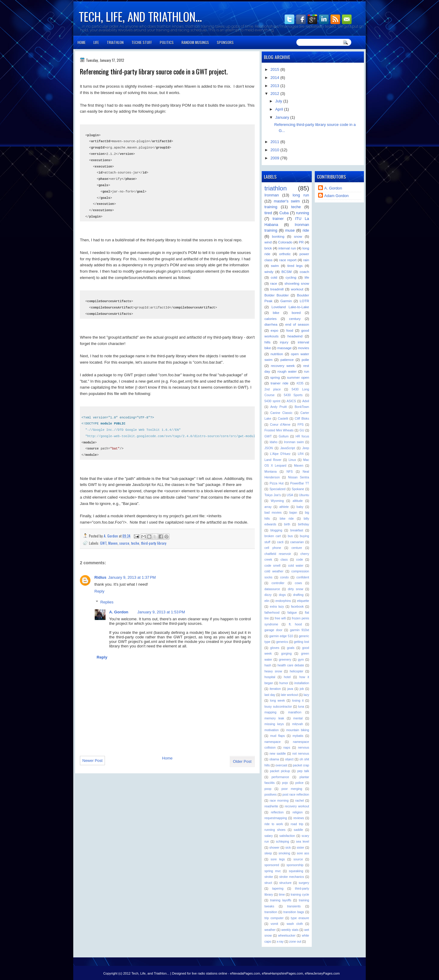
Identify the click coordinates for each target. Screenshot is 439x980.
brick (268, 248)
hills (267, 342)
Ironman (272, 195)
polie (305, 360)
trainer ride (280, 383)
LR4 (301, 454)
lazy (306, 695)
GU (302, 430)
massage (284, 348)
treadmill (277, 289)
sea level (303, 842)
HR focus (302, 436)
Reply (99, 591)
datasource (272, 589)
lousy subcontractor (278, 707)
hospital (270, 677)
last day (270, 695)
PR (301, 242)
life (307, 277)
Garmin (286, 301)
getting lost (301, 642)
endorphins (283, 601)
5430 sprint (272, 401)
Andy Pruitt (278, 407)
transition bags (294, 912)
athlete (284, 507)
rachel (299, 801)
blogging (276, 530)
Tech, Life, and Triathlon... (140, 16)
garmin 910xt (300, 630)
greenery (285, 660)
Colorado (285, 242)
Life (96, 42)
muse (290, 230)
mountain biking (298, 730)
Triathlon (115, 42)
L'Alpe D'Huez (280, 454)
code (300, 560)
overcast (281, 765)
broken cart (273, 536)
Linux (292, 460)
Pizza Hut (276, 483)
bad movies (273, 513)
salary (269, 836)
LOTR (304, 301)
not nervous (301, 754)
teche (135, 543)
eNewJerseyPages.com (322, 973)
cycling (291, 277)
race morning (279, 801)
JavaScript (287, 448)
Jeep (306, 448)
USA (290, 495)
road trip (297, 824)
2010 (275, 150)
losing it (298, 701)
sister (300, 848)
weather (270, 930)
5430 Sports (293, 395)
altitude (298, 501)
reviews (299, 818)
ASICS (291, 401)
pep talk (303, 771)
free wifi (280, 618)
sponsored (272, 865)
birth (287, 524)
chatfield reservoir (278, 554)
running (303, 213)
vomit (275, 924)
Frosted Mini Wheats (279, 430)
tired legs (295, 266)
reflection (277, 812)
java (290, 689)
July (279, 101)
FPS (301, 425)
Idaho (273, 442)
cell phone (273, 548)
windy (269, 272)
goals (291, 648)
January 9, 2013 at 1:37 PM (132, 577)
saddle (298, 830)
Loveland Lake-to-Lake (290, 307)
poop (268, 789)
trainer (278, 219)
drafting (298, 595)
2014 (275, 78)
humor (284, 683)
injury (284, 342)
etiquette (303, 601)
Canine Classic (281, 413)
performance (280, 777)
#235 (300, 383)
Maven (113, 543)
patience (287, 360)
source (124, 543)
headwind (295, 336)
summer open (298, 377)
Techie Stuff (142, 42)
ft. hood (295, 624)
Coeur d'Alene (280, 425)
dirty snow (296, 589)
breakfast (297, 530)
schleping (283, 842)
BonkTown (302, 407)
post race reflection (296, 795)
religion (298, 812)
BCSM (287, 272)
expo (275, 330)
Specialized (278, 489)
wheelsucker (287, 936)
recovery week (283, 366)
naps (287, 748)
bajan (293, 513)
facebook (297, 607)
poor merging (292, 789)
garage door (273, 630)
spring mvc (273, 871)
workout (297, 289)
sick (288, 848)
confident (303, 577)
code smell (272, 566)
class (284, 560)
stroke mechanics (292, 877)
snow (298, 236)
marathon (295, 712)
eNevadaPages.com (245, 973)
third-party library (154, 543)
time (282, 895)
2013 (275, 86)
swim (275, 266)
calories (270, 319)
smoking (284, 853)
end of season (297, 324)
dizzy (268, 595)
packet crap (301, 765)
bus (291, 536)
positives (270, 795)
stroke (269, 877)
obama (274, 759)
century (295, 319)
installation (302, 683)
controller (278, 583)
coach (304, 272)
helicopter (297, 671)
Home (82, 42)
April (280, 109)
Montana (270, 472)
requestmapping (276, 818)
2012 (275, 94)
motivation (272, 730)
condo (284, 577)
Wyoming (277, 501)
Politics (167, 42)
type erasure (300, 918)
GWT (103, 543)
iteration (275, 689)
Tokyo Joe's (273, 495)
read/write (271, 806)
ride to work (274, 824)
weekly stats (290, 930)
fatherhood (272, 613)
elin (267, 601)
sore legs (278, 859)
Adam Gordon (336, 196)
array (268, 507)
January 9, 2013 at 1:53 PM (161, 612)
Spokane (298, 489)
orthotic (285, 254)
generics (282, 642)
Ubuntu (304, 495)
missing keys (274, 724)
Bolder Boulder (277, 295)
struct (268, 883)
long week (277, 701)
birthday (303, 524)
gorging (287, 654)
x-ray (280, 942)
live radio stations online (209, 973)
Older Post (242, 761)
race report (288, 260)
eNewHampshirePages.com (283, 973)
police (299, 783)
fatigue (292, 613)
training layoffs (281, 900)
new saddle (278, 754)
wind (268, 242)
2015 (275, 69)
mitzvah (298, 724)
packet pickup (280, 771)
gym (301, 660)
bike (276, 313)
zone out (295, 942)
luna (301, 707)
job (302, 689)
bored (296, 313)
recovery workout (297, 806)
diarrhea (271, 324)
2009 (275, 158)
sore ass (303, 853)
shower (274, 848)
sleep (268, 853)
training (271, 207)
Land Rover (273, 460)
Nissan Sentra (298, 477)
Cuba (284, 213)
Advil (306, 401)
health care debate (291, 665)
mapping (270, 712)
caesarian (297, 542)
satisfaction (287, 836)
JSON (269, 448)
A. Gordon (111, 536)
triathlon (276, 188)
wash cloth (295, 924)
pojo (285, 783)
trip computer (274, 918)
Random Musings (195, 42)
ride (306, 230)
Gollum (284, 436)
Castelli (283, 419)
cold (274, 277)
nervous (303, 748)
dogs (282, 595)
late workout (289, 695)
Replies (107, 602)
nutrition (277, 354)
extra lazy (277, 607)
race (274, 283)
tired (268, 213)
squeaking (296, 871)
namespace (273, 742)
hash (268, 665)
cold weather (274, 571)
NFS (290, 472)
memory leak (274, 718)
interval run (287, 248)
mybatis (298, 736)
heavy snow (273, 671)
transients (294, 906)
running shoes (275, 830)
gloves (275, 648)
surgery (304, 883)
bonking (278, 236)
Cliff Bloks (302, 419)
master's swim (287, 201)
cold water (296, 566)
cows (298, 583)
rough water (287, 371)
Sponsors (225, 42)
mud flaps (278, 736)
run (306, 371)
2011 (275, 142)
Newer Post (92, 761)
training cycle (300, 895)
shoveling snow (297, 283)
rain (306, 260)
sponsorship (295, 865)
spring (275, 377)
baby (300, 507)
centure (297, 548)
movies (303, 348)
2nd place (273, 389)
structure (285, 883)
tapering (278, 889)
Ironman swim (294, 442)
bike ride (287, 519)
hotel (287, 677)
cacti (280, 542)
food (290, 330)
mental (298, 718)
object (289, 759)
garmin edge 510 (281, 636)
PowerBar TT (300, 483)
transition (271, 912)
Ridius (100, 577)
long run (301, 195)
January (283, 117)
